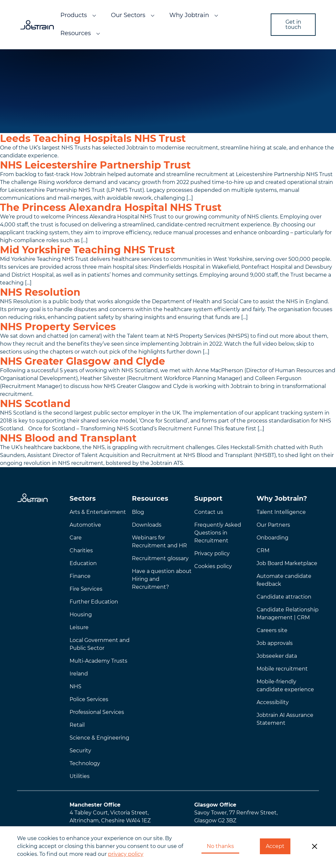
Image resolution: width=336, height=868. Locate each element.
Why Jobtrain (189, 15)
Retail (77, 725)
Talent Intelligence (281, 512)
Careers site (272, 630)
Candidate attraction (284, 597)
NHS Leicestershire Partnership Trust (95, 165)
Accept (275, 846)
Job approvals (275, 643)
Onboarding (273, 538)
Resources (76, 33)
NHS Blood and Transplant (68, 438)
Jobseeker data (277, 656)
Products (74, 15)
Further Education (94, 602)
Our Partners (273, 525)
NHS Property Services (58, 327)
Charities (81, 550)
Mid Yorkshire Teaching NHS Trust (87, 250)
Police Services (89, 699)
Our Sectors (128, 15)
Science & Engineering (99, 738)
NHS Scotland (35, 404)
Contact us (209, 512)
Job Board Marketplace (287, 563)
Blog (138, 512)
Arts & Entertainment (98, 512)
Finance (80, 576)
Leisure (79, 627)
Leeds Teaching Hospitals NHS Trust (93, 138)
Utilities (80, 776)
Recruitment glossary (160, 558)
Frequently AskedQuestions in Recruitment (218, 533)
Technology (85, 763)
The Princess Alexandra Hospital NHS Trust (111, 207)
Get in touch (293, 24)
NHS (75, 686)
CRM (263, 550)
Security (80, 751)
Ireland (79, 674)
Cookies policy (213, 566)
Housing (81, 615)
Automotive (85, 525)
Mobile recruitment (282, 669)
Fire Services (86, 589)
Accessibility (273, 702)
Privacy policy (212, 553)
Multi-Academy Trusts (98, 661)
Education (83, 563)
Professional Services (97, 712)
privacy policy (126, 854)
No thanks (220, 846)
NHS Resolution (40, 292)
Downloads (147, 525)
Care (76, 538)
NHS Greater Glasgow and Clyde (83, 361)
